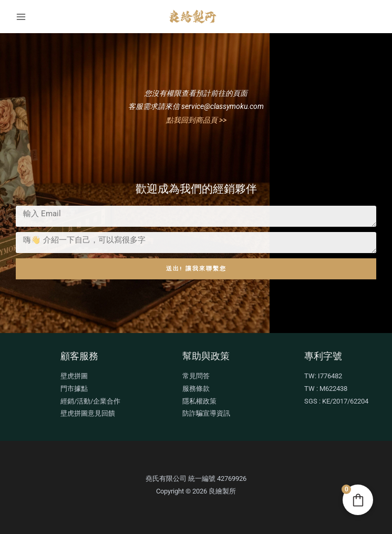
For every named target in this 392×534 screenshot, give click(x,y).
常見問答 (196, 376)
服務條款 (196, 389)
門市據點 (74, 389)
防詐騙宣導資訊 (206, 413)
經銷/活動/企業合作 (90, 401)
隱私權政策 (199, 401)
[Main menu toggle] (21, 17)
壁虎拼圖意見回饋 (88, 413)
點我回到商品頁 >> (196, 120)
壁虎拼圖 (74, 376)
